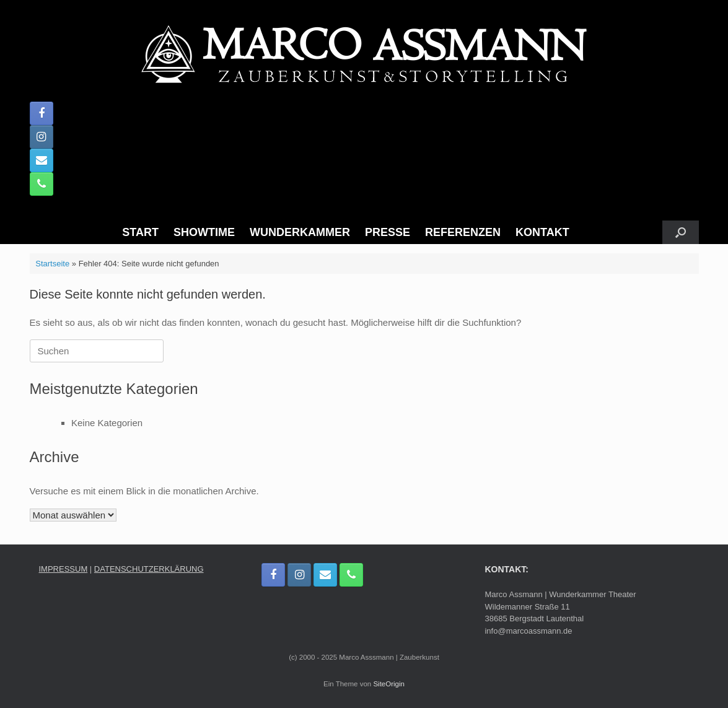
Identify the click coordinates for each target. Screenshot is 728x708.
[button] (681, 232)
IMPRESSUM (64, 569)
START (140, 232)
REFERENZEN (463, 232)
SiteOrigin (389, 684)
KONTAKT (542, 232)
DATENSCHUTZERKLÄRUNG (149, 569)
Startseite (52, 264)
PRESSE (388, 232)
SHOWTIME (204, 232)
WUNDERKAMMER (300, 232)
